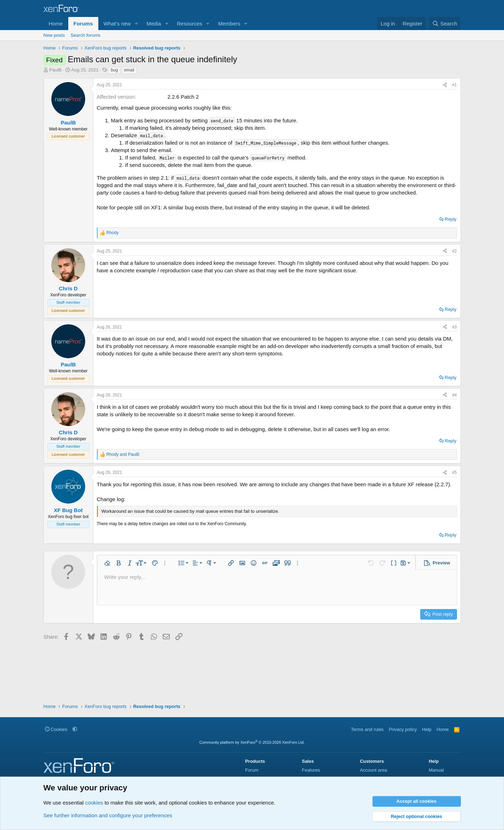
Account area (374, 770)
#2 (454, 251)
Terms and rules (367, 729)
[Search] (445, 24)
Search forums (85, 35)
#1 (454, 85)
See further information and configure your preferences (108, 815)
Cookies (56, 729)
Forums (83, 24)
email (129, 70)
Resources (190, 24)
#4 (454, 395)
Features (311, 770)
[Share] (445, 85)
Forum (252, 770)
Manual (436, 770)
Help (427, 729)
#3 (454, 327)
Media (154, 24)
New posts (54, 35)
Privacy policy (403, 729)
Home (56, 24)
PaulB (55, 70)
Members (229, 24)
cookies (94, 803)
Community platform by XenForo (252, 742)
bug (114, 70)
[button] (136, 24)
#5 (454, 472)
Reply (450, 219)
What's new (117, 24)
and (123, 454)
